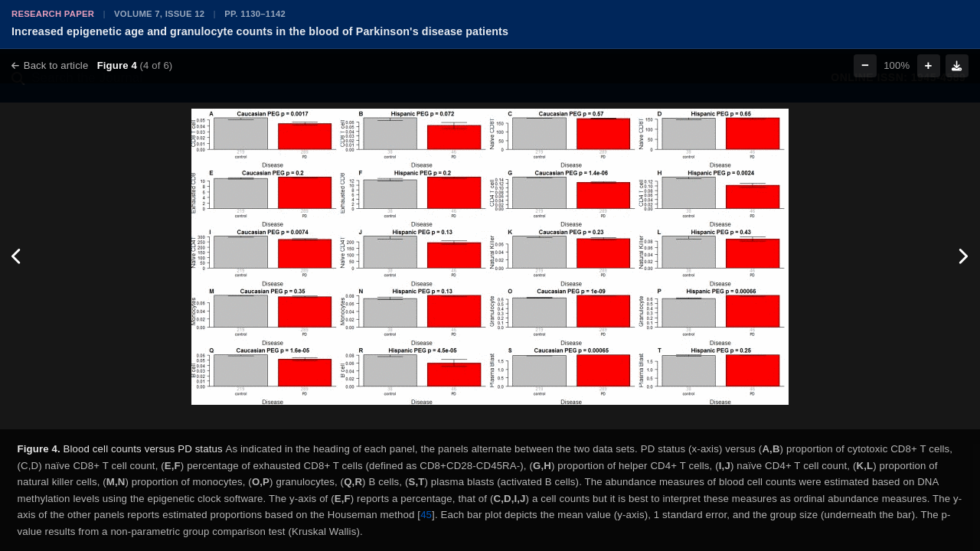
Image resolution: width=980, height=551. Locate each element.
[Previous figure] (17, 256)
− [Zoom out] (865, 65)
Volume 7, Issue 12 (159, 14)
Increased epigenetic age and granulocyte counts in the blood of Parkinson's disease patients (260, 31)
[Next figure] (963, 256)
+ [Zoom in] (929, 65)
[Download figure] (957, 66)
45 (426, 515)
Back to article (50, 65)
